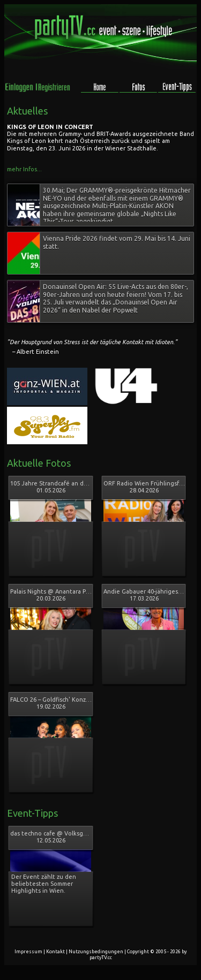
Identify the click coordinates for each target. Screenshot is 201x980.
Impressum (28, 952)
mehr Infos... (24, 169)
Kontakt (55, 952)
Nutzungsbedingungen (96, 952)
